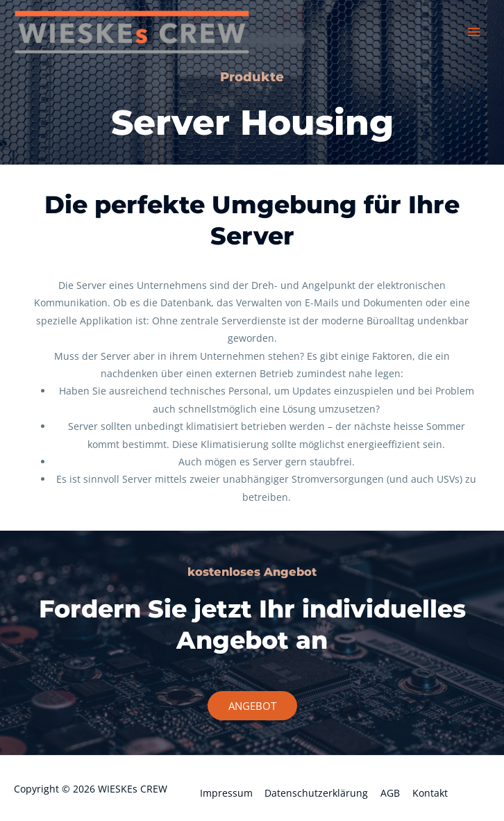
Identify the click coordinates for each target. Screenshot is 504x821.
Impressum (226, 793)
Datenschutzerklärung (316, 793)
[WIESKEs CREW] (132, 32)
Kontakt (430, 793)
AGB (390, 793)
